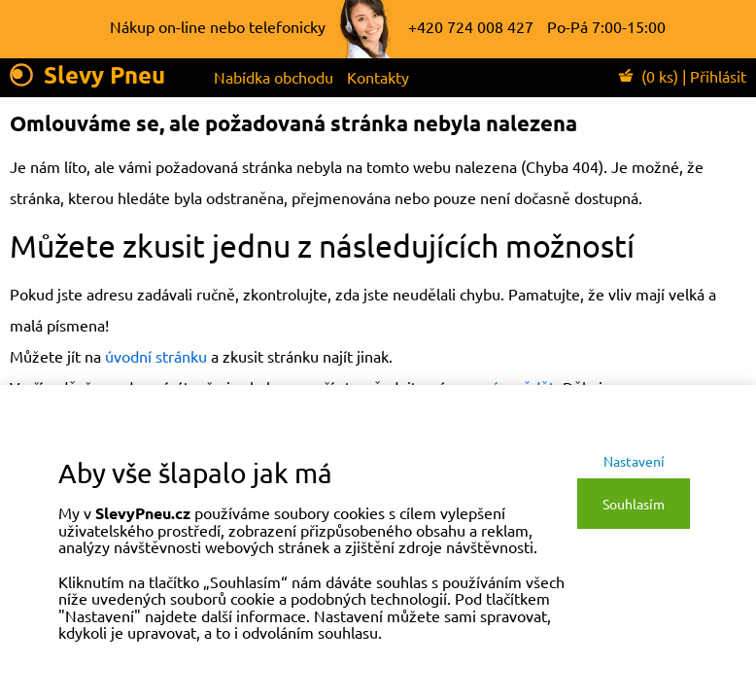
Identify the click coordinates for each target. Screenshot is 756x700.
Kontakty (378, 77)
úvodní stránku (156, 356)
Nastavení (634, 461)
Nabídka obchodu (274, 77)
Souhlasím (634, 504)
